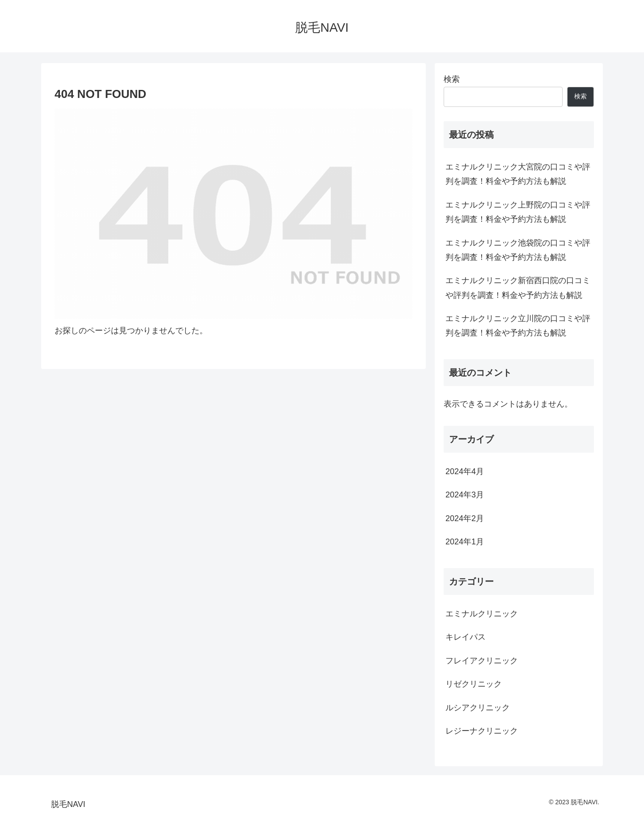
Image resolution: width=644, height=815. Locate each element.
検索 (452, 79)
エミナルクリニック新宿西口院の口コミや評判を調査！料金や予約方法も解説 (518, 288)
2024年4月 (465, 471)
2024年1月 (465, 542)
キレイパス (466, 637)
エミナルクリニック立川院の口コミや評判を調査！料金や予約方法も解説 (518, 326)
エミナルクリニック (482, 614)
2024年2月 (465, 518)
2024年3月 (465, 495)
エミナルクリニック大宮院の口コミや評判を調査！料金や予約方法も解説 (518, 174)
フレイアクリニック (482, 661)
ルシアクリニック (478, 708)
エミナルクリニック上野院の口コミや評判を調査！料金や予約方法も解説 (518, 212)
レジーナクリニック (482, 731)
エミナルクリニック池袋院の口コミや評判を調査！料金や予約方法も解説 (518, 250)
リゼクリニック (474, 684)
